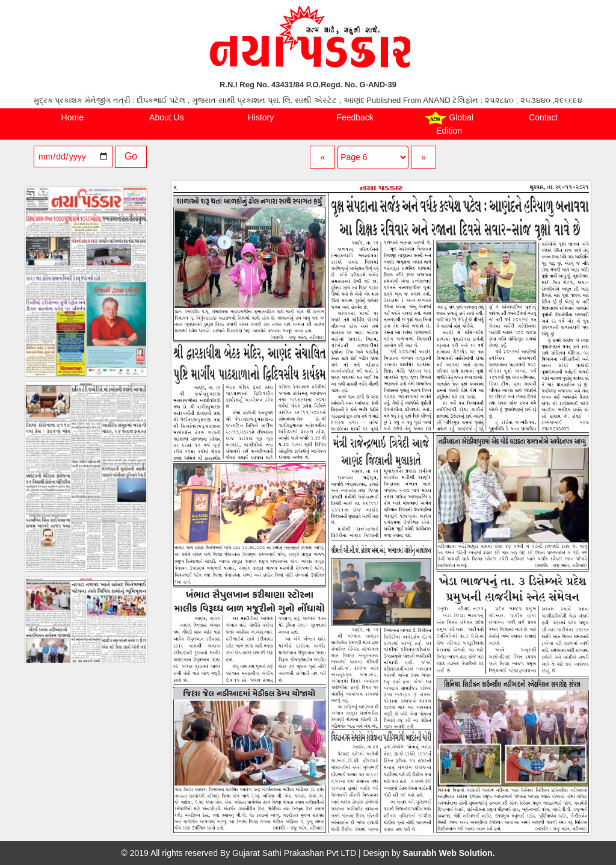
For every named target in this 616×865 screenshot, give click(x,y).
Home (72, 117)
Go (131, 156)
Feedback (355, 117)
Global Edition (449, 123)
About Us (167, 117)
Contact (543, 117)
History (261, 117)
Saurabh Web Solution (448, 853)
